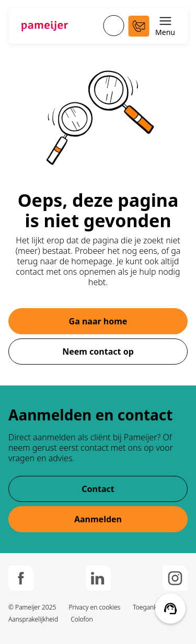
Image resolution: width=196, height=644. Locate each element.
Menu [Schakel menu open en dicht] (165, 26)
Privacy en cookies (94, 607)
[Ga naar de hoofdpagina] (44, 26)
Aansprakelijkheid (33, 619)
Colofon (82, 619)
